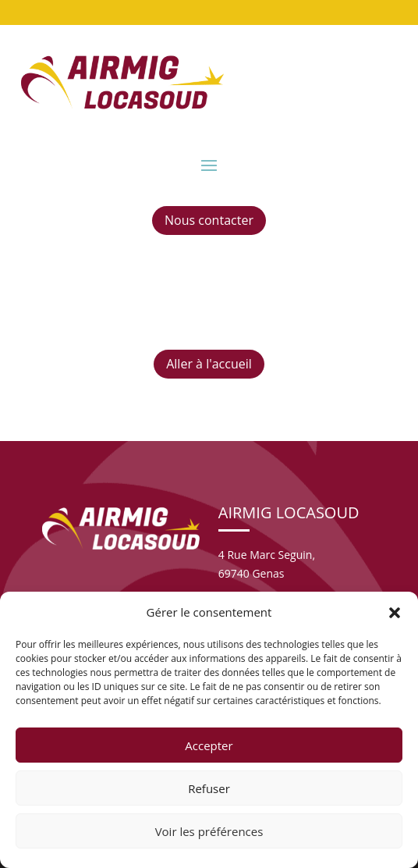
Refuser (209, 788)
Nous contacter (209, 220)
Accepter (209, 745)
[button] (395, 613)
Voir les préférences (209, 831)
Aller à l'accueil (209, 364)
